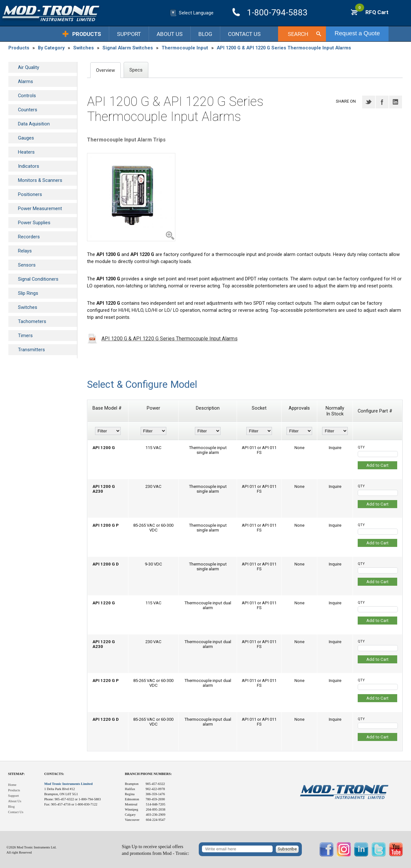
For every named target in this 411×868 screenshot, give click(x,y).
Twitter (369, 102)
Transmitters (31, 350)
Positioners (30, 194)
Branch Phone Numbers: (148, 774)
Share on (346, 101)
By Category (51, 48)
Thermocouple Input (185, 48)
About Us (170, 34)
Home (12, 785)
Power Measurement (40, 208)
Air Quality (29, 67)
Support (129, 34)
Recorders (29, 237)
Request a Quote (357, 33)
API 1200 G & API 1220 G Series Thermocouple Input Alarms (284, 48)
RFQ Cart (372, 12)
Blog (205, 34)
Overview (105, 70)
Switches (83, 48)
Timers (25, 336)
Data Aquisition (34, 124)
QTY (361, 447)
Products (87, 34)
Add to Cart (377, 465)
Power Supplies (34, 223)
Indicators (29, 166)
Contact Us (244, 34)
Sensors (27, 265)
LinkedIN (396, 102)
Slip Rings (28, 293)
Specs (136, 70)
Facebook (382, 102)
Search (298, 34)
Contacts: (54, 774)
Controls (27, 96)
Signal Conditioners (38, 279)
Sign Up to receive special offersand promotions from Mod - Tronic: (155, 850)
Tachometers (32, 321)
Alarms (26, 81)
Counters (28, 110)
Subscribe (287, 849)
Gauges (26, 138)
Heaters (26, 152)
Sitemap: (16, 774)
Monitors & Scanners (40, 180)
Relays (25, 251)
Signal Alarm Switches (128, 48)
